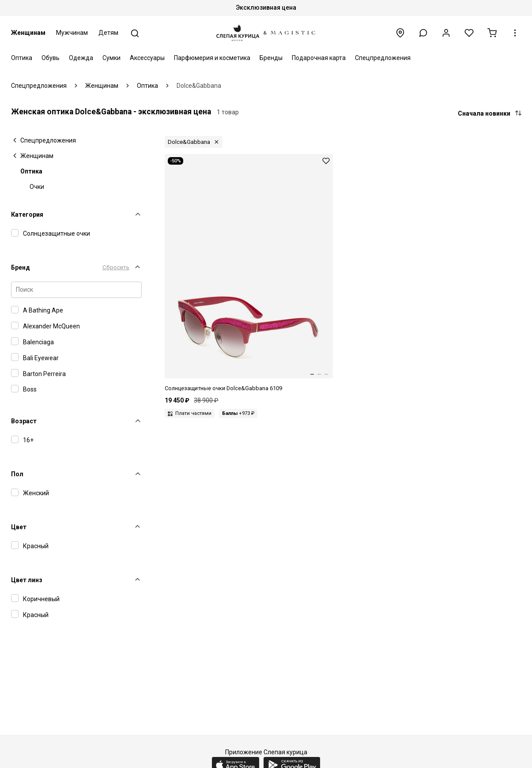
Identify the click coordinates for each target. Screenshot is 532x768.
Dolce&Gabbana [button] (189, 142)
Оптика (22, 58)
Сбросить (116, 267)
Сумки (111, 58)
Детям (108, 33)
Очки (37, 187)
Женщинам (28, 33)
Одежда (81, 58)
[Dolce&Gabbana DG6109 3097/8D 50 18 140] (249, 273)
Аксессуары (147, 58)
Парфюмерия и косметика (212, 58)
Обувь (51, 58)
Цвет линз (27, 580)
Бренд (21, 267)
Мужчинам (72, 33)
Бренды (271, 58)
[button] (423, 33)
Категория (27, 215)
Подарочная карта (319, 58)
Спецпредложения (383, 58)
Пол (17, 474)
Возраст (24, 421)
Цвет (19, 527)
